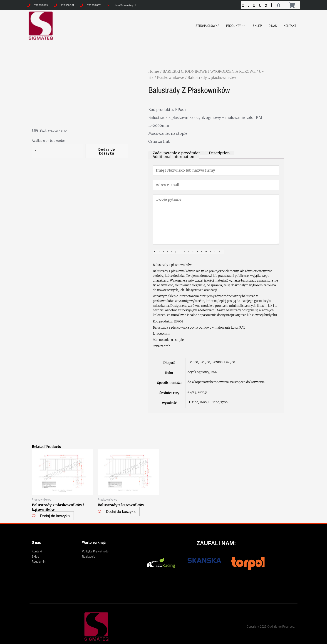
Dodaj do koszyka (104, 149)
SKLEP (254, 25)
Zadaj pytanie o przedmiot (174, 153)
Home (154, 71)
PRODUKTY (232, 25)
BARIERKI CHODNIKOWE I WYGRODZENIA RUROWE (209, 71)
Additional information (251, 153)
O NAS (271, 25)
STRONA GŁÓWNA (201, 25)
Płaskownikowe (171, 77)
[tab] (174, 153)
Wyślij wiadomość (189, 246)
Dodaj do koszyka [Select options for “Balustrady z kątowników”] (121, 505)
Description (214, 153)
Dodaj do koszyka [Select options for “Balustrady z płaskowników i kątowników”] (55, 510)
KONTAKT (289, 25)
